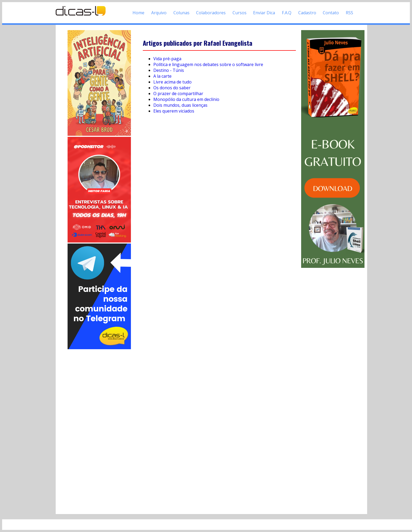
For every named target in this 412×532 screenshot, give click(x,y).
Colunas (181, 13)
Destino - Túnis (169, 70)
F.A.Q (287, 13)
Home (138, 13)
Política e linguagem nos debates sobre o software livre (208, 64)
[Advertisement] (99, 430)
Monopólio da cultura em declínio (186, 99)
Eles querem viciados (174, 111)
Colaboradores (211, 13)
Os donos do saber (172, 88)
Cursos (240, 13)
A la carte (162, 76)
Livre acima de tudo (172, 82)
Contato (331, 13)
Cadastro (307, 13)
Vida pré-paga (167, 59)
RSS (349, 13)
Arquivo (159, 13)
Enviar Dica (264, 13)
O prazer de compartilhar (178, 94)
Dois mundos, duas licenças (180, 105)
